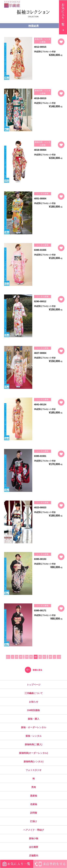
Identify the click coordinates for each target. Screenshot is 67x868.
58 (27, 657)
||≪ (8, 657)
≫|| (59, 657)
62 (44, 657)
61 (40, 657)
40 (21, 657)
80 (50, 657)
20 (17, 657)
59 (31, 657)
